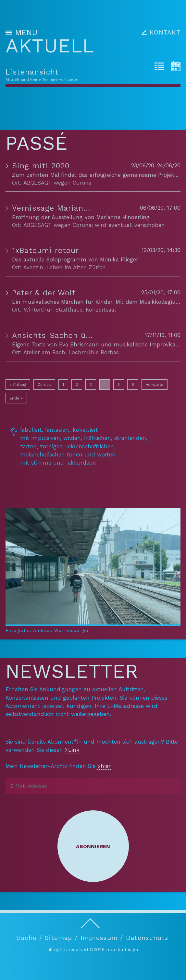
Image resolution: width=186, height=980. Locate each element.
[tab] (159, 67)
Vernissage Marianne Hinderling (74, 208)
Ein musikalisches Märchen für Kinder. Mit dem (76, 302)
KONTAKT (165, 32)
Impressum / (102, 938)
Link (74, 750)
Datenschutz (147, 938)
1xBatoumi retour (45, 251)
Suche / (29, 938)
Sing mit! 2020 (41, 166)
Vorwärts (155, 385)
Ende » (16, 398)
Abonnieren (93, 846)
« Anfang (18, 385)
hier (106, 766)
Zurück (44, 385)
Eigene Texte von (36, 344)
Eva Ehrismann (79, 344)
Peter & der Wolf (44, 293)
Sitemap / (61, 938)
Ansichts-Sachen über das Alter (74, 336)
